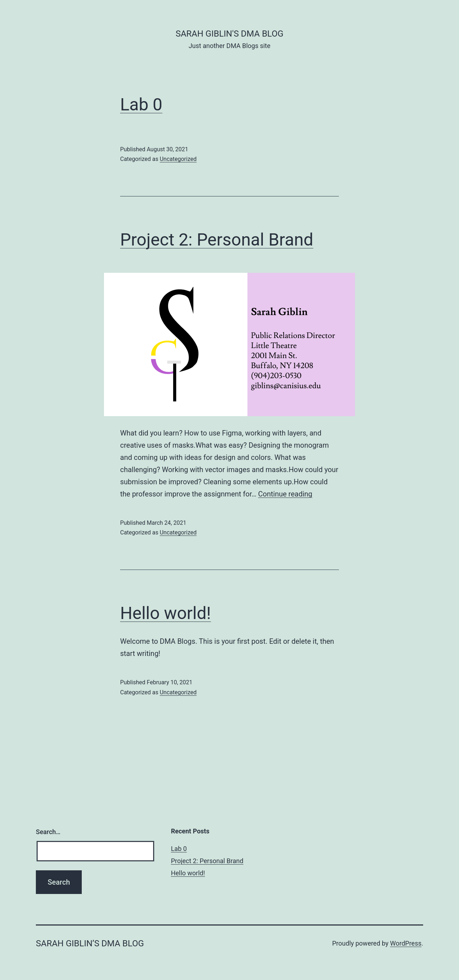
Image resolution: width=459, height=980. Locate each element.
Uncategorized (178, 159)
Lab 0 (141, 104)
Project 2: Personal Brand (217, 240)
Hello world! (165, 613)
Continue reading (285, 494)
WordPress (406, 943)
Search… (48, 832)
